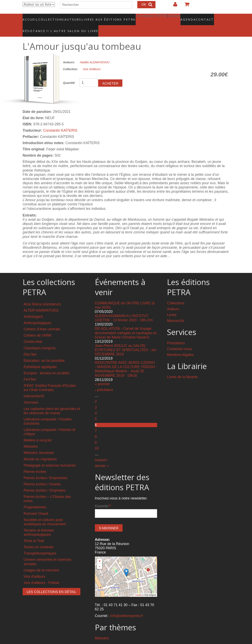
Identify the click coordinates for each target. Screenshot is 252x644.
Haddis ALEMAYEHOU (95, 54)
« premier (102, 375)
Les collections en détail (51, 583)
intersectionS (34, 388)
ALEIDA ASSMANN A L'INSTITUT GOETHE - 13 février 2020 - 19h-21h (124, 310)
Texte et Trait (34, 532)
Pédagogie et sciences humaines (50, 457)
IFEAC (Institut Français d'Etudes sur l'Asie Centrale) (50, 379)
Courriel (103, 497)
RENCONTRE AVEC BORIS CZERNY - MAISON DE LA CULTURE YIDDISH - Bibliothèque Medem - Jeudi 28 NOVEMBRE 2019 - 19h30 (126, 360)
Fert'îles (30, 371)
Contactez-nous (179, 340)
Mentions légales (180, 346)
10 (97, 440)
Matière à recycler (38, 432)
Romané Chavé (36, 505)
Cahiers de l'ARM (37, 327)
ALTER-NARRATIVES (41, 302)
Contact (191, 17)
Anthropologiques (37, 314)
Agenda (174, 17)
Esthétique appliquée (40, 358)
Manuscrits (176, 312)
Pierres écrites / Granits (42, 476)
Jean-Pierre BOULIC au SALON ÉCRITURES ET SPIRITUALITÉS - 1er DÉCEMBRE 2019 (126, 341)
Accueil (31, 17)
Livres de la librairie (182, 368)
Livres (172, 306)
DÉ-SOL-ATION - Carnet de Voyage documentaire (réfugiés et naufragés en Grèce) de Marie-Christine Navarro (126, 324)
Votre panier (185, 6)
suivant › (102, 452)
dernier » (102, 457)
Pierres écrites (35, 463)
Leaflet (138, 587)
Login (173, 6)
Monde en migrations (40, 450)
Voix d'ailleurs (92, 61)
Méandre (31, 438)
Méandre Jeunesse (39, 444)
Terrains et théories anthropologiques (39, 524)
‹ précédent (104, 381)
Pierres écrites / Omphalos (45, 482)
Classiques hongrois (40, 339)
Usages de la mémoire (41, 562)
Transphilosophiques (40, 545)
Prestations (176, 334)
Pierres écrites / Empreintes (45, 469)
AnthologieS (33, 308)
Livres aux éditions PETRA (100, 17)
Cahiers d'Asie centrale (42, 321)
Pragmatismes (35, 499)
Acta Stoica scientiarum (42, 295)
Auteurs (70, 17)
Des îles (30, 346)
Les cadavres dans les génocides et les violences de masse (52, 402)
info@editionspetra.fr (127, 607)
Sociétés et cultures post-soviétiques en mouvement (45, 513)
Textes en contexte (38, 539)
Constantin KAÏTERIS (60, 122)
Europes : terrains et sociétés (47, 364)
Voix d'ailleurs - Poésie (41, 574)
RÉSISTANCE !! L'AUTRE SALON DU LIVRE (51, 24)
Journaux (31, 394)
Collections (50, 17)
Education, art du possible (44, 352)
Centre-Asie (33, 333)
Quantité (69, 74)
